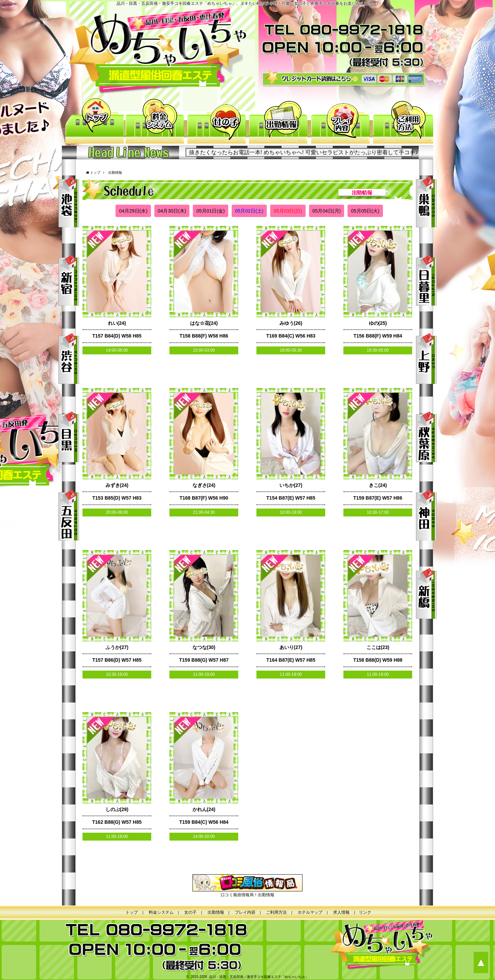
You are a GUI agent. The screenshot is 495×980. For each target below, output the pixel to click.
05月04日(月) (327, 211)
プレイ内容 (340, 122)
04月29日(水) (133, 211)
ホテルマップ (310, 912)
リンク (365, 912)
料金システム (155, 122)
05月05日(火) (365, 211)
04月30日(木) (172, 211)
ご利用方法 (402, 122)
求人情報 (341, 912)
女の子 (217, 122)
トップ (93, 122)
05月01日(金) (210, 211)
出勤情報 (278, 122)
